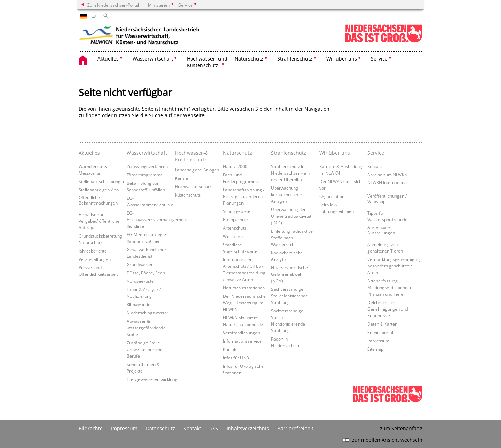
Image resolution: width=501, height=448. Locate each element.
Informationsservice (242, 341)
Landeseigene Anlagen (197, 170)
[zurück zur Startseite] (140, 37)
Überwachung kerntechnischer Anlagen (287, 194)
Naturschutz (237, 153)
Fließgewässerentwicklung (152, 379)
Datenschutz (160, 428)
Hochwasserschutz (193, 186)
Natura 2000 (235, 166)
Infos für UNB (236, 358)
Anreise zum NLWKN (387, 175)
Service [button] (379, 59)
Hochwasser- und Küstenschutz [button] (207, 62)
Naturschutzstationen (244, 288)
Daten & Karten (382, 324)
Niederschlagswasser (148, 313)
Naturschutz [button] (249, 59)
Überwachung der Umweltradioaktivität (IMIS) (291, 216)
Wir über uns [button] (342, 59)
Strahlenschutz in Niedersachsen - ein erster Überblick (290, 173)
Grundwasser (140, 264)
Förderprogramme (145, 175)
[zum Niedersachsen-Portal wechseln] (384, 41)
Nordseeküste (140, 281)
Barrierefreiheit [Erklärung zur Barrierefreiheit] (295, 428)
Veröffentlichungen (241, 333)
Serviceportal (380, 332)
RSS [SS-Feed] (214, 428)
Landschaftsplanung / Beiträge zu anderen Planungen (244, 196)
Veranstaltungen (95, 259)
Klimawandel (139, 304)
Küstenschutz (188, 195)
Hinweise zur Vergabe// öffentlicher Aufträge (100, 221)
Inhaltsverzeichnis (248, 428)
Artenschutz (235, 228)
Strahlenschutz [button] (295, 59)
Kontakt (230, 349)
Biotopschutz (236, 219)
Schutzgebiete (237, 211)
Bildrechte (91, 428)
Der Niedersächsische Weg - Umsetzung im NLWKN (244, 303)
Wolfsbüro (233, 236)
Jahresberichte (93, 251)
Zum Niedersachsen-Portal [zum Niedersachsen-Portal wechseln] (113, 5)
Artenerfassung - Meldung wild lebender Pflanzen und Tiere (389, 287)
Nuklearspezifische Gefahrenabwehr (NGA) (289, 274)
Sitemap (375, 349)
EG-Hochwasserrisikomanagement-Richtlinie (158, 219)
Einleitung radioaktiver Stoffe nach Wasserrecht (293, 238)
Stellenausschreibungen (102, 181)
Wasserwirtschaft (147, 153)
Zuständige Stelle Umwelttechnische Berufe (145, 349)
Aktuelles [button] (108, 59)
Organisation (332, 196)
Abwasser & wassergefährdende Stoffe (146, 328)
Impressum (378, 341)
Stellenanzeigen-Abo (99, 190)
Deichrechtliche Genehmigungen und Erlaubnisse (388, 309)
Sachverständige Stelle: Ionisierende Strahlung (289, 296)
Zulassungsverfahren (147, 166)
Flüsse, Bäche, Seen (146, 273)
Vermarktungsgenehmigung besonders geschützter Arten (395, 266)
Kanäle (182, 178)
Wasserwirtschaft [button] (153, 59)
